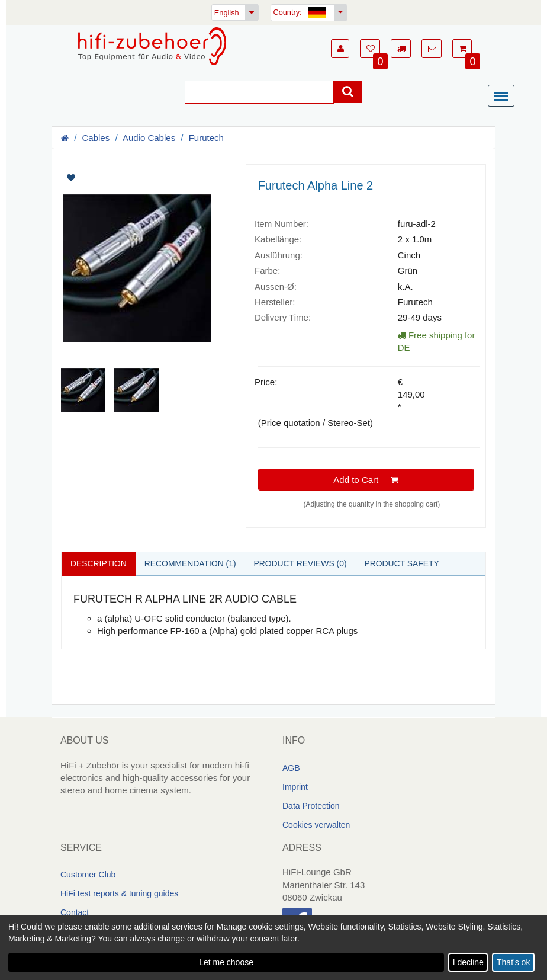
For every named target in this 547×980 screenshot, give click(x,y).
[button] (340, 49)
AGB (291, 768)
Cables (96, 138)
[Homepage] (152, 46)
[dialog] (273, 948)
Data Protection (311, 806)
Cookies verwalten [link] (316, 825)
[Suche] (259, 92)
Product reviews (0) (302, 563)
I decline (468, 962)
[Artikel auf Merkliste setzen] (105, 178)
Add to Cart (366, 480)
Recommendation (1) (191, 563)
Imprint (295, 787)
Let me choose (226, 962)
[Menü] (504, 97)
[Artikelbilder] (144, 288)
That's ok (513, 962)
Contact (75, 912)
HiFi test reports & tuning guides (119, 893)
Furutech (206, 138)
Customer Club (88, 875)
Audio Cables (149, 138)
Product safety (404, 563)
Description (99, 563)
